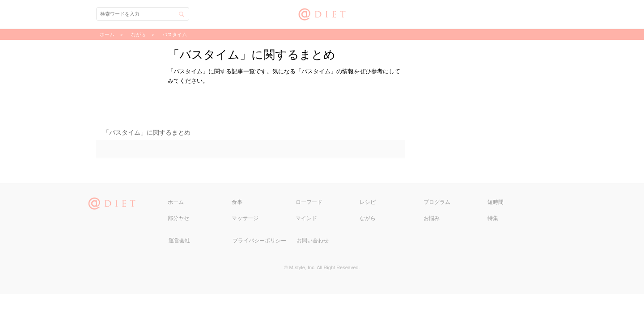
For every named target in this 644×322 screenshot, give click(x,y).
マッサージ (245, 218)
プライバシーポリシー (259, 241)
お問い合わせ (313, 241)
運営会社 (179, 241)
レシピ (368, 202)
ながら (368, 218)
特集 (493, 218)
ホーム (176, 202)
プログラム (437, 202)
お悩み (432, 218)
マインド (306, 218)
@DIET (322, 13)
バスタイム (175, 34)
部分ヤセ (178, 218)
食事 (237, 202)
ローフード (309, 202)
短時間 (496, 202)
